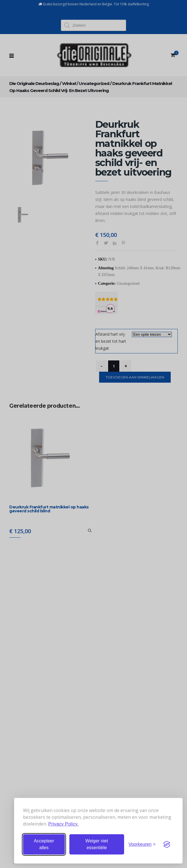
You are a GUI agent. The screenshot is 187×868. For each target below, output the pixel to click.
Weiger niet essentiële (97, 844)
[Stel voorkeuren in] (142, 844)
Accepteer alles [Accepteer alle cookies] (44, 844)
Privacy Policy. (63, 824)
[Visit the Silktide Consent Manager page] (167, 844)
